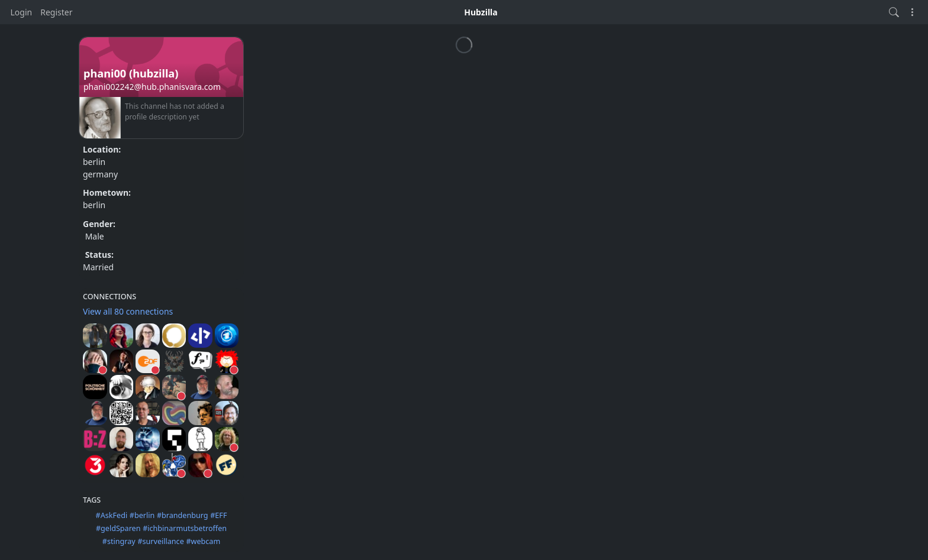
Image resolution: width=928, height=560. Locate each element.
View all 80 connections (128, 311)
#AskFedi (112, 515)
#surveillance (160, 541)
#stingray (119, 541)
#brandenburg (183, 515)
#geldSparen (118, 528)
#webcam (203, 541)
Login (22, 12)
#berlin (142, 515)
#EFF (218, 515)
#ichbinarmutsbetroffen (185, 528)
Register (56, 12)
